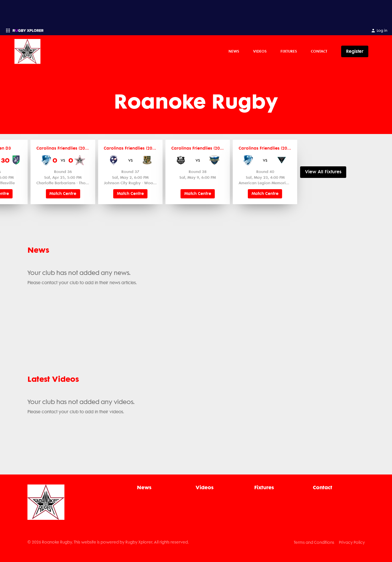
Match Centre (63, 194)
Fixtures (289, 51)
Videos (260, 51)
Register (355, 51)
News (234, 51)
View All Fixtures (323, 172)
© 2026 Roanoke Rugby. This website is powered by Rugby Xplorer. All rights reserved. (108, 542)
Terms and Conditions (314, 542)
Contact (319, 51)
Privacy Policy (352, 542)
